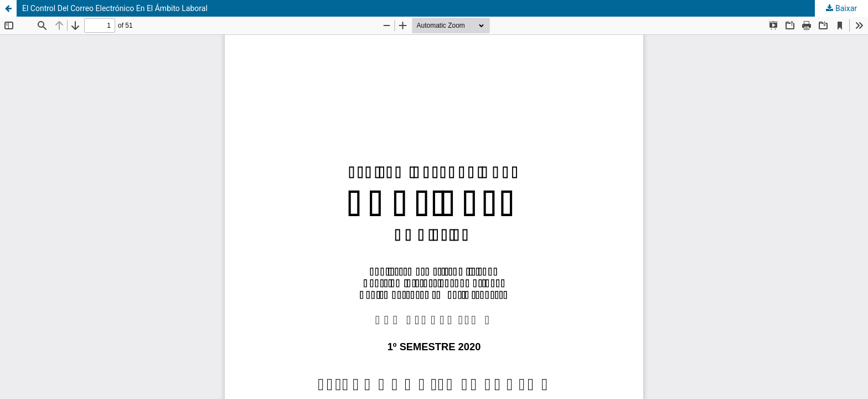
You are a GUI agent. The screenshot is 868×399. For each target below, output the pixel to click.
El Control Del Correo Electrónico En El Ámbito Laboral (115, 8)
